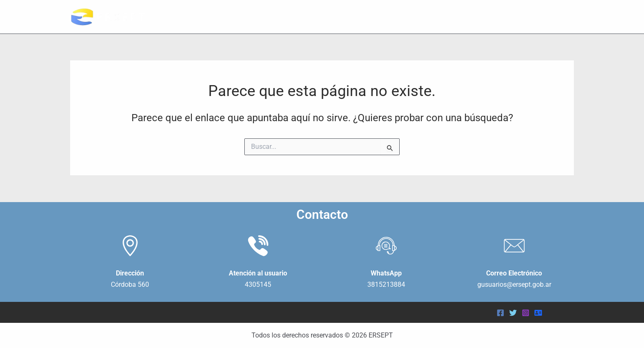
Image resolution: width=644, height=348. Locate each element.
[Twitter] (513, 313)
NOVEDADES (548, 17)
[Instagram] (526, 313)
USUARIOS (495, 17)
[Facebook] (500, 313)
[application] (458, 17)
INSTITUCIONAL (434, 17)
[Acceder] (538, 313)
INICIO (383, 17)
